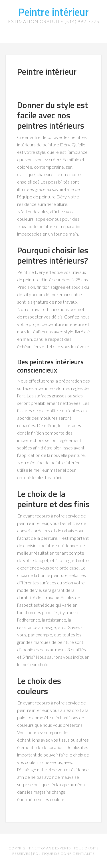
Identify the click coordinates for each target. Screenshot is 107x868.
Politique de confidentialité (64, 854)
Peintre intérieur (53, 12)
